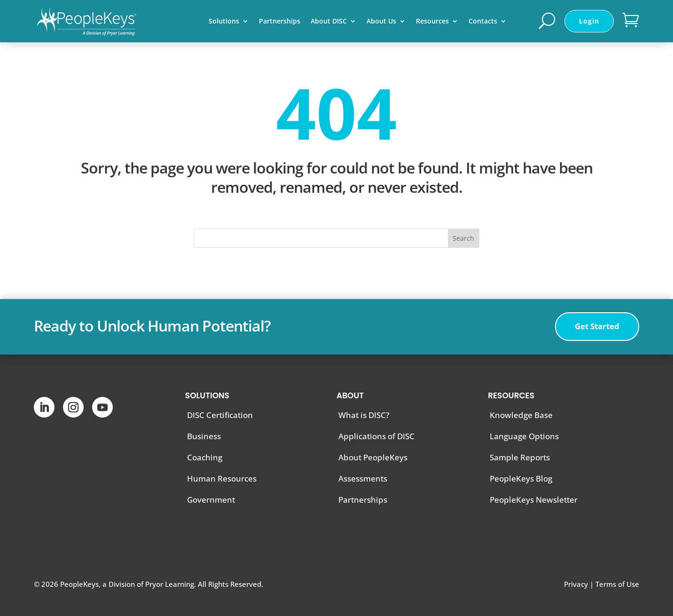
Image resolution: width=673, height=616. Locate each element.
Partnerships (280, 22)
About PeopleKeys (373, 457)
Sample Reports (520, 457)
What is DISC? (364, 415)
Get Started (597, 326)
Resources (432, 22)
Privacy (576, 584)
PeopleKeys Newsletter (534, 500)
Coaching (205, 457)
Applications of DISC (376, 436)
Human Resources (222, 478)
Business (204, 436)
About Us (381, 22)
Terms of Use (617, 584)
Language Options (524, 436)
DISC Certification (220, 415)
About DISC (329, 22)
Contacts (483, 22)
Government (211, 500)
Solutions (224, 22)
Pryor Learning (170, 584)
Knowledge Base (521, 415)
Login (589, 21)
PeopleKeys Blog (521, 478)
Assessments (363, 478)
